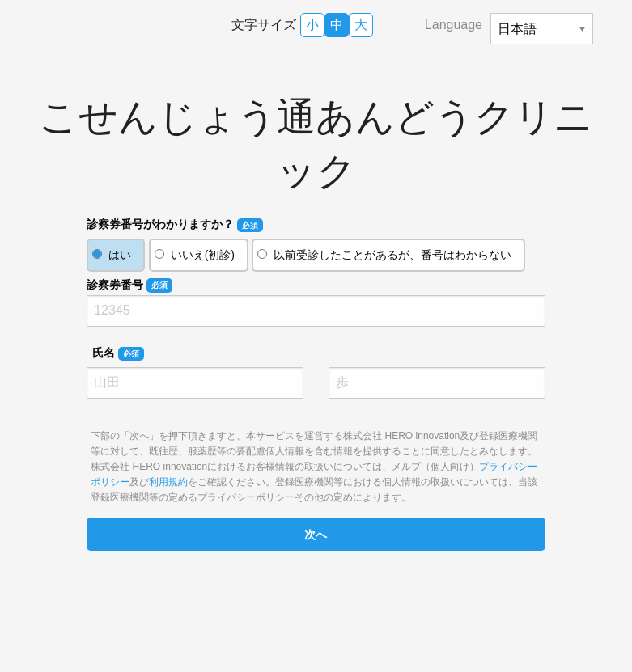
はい (120, 255)
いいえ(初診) (203, 255)
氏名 (118, 353)
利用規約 (168, 482)
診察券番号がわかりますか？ (174, 225)
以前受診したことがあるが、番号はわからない (392, 255)
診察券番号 (129, 285)
